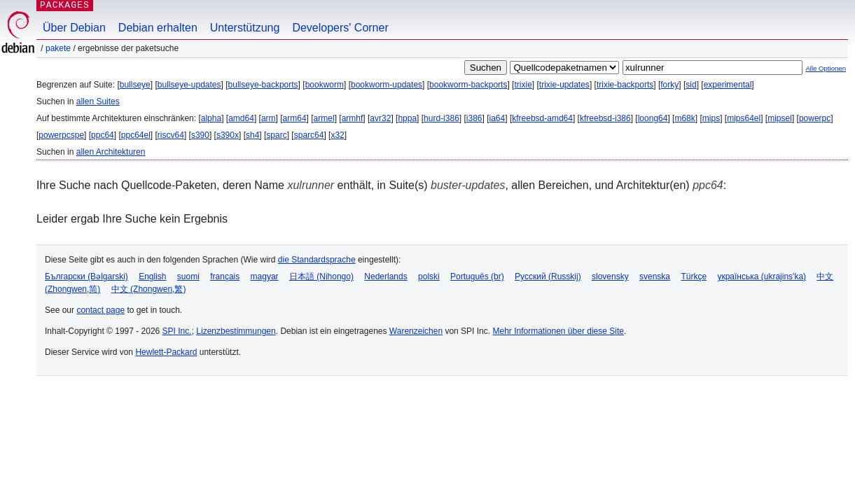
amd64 (241, 118)
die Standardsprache (317, 260)
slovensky (610, 276)
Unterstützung (245, 28)
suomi (188, 276)
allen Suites (98, 101)
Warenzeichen (416, 331)
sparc (276, 135)
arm (269, 118)
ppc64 (103, 135)
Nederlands (385, 276)
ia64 (498, 118)
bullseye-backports (263, 85)
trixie (523, 85)
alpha (211, 118)
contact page (100, 310)
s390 (200, 135)
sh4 (252, 135)
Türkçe (694, 276)
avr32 (380, 118)
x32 (337, 135)
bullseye (135, 85)
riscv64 (171, 135)
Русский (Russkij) (548, 276)
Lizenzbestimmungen (236, 331)
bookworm (325, 85)
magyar (265, 276)
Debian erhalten (158, 28)
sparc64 (309, 135)
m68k (684, 118)
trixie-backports (625, 85)
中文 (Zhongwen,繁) (149, 289)
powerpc (815, 118)
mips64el (744, 118)
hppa (407, 118)
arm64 (295, 118)
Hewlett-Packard (166, 352)
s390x (228, 135)
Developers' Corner (340, 28)
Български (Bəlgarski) (86, 276)
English (152, 276)
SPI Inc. (177, 331)
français (225, 276)
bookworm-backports (468, 85)
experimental (728, 85)
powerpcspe (61, 135)
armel (324, 118)
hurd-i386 (442, 118)
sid (691, 85)
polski (429, 276)
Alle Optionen (826, 68)
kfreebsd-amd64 (542, 118)
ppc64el (136, 135)
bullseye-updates (189, 85)
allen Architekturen (111, 152)
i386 (474, 118)
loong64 (653, 118)
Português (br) (477, 276)
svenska (655, 276)
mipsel (780, 118)
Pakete (58, 48)
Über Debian (74, 28)
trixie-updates (564, 85)
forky (669, 85)
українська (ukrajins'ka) (762, 276)
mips (711, 118)
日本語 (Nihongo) (321, 276)
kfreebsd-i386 (605, 118)
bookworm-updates (387, 85)
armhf (353, 118)
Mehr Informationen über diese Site (558, 331)
